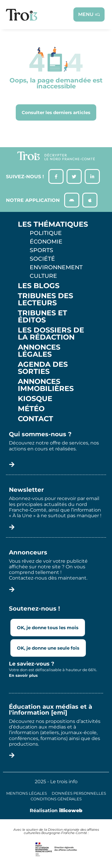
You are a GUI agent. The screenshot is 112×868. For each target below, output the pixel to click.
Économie (46, 241)
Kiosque (35, 399)
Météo (31, 409)
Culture (43, 276)
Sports (41, 250)
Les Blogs (39, 286)
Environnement (56, 267)
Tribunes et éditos (42, 317)
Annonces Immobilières (46, 385)
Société (42, 259)
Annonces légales (39, 351)
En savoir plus (23, 675)
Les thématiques (53, 224)
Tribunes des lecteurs (45, 299)
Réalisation (56, 811)
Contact (36, 419)
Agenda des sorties (43, 368)
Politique (46, 233)
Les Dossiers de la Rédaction (51, 334)
